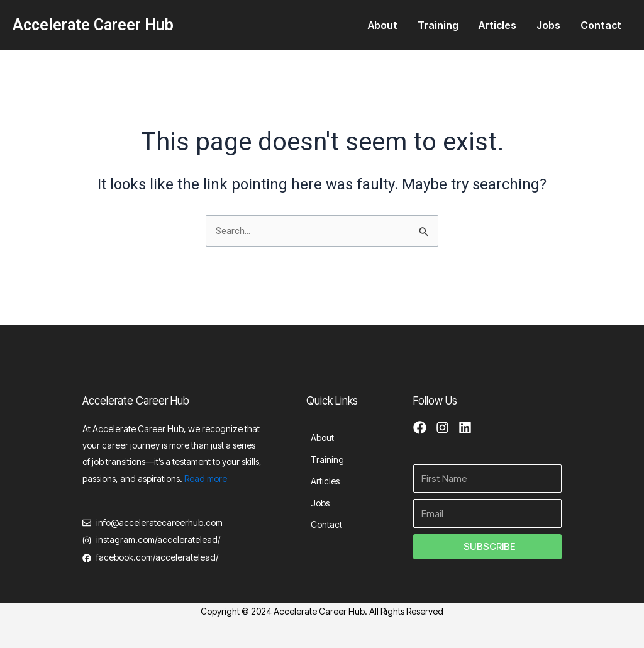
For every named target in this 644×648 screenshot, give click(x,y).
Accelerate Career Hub (93, 25)
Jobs (548, 25)
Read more (206, 475)
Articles (497, 25)
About (383, 25)
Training (438, 25)
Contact (601, 25)
